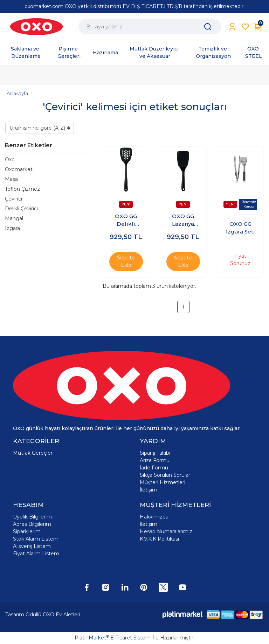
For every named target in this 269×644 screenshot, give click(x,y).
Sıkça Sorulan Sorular (165, 475)
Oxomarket (19, 169)
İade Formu (154, 468)
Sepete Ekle (126, 261)
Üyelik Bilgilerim (32, 517)
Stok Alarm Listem (36, 539)
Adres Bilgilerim (32, 524)
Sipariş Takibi (155, 453)
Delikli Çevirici (21, 209)
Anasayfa (17, 93)
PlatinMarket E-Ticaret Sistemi (113, 638)
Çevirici (13, 199)
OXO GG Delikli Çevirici (126, 221)
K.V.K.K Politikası (159, 539)
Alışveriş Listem (32, 546)
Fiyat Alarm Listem (36, 554)
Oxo (10, 160)
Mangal (14, 218)
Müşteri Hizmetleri (163, 482)
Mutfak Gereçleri (33, 453)
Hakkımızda (154, 517)
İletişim (149, 490)
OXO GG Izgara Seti (240, 228)
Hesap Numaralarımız (166, 531)
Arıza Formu (155, 460)
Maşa (11, 179)
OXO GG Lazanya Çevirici (183, 221)
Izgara (12, 228)
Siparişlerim (27, 531)
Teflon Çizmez (22, 189)
